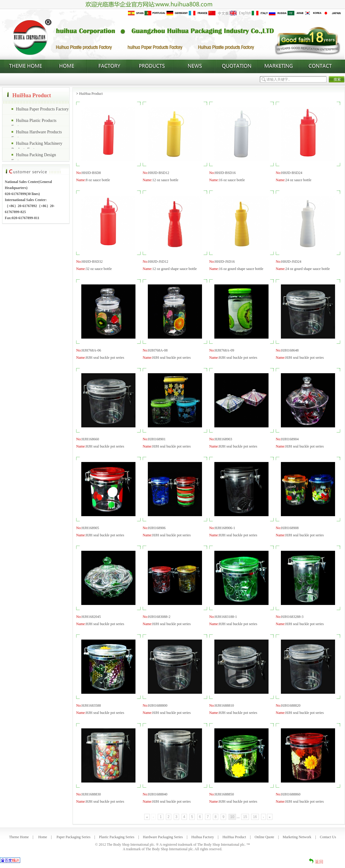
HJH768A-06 (91, 350)
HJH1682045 (91, 617)
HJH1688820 (291, 705)
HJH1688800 (158, 705)
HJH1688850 (224, 794)
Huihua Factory (203, 837)
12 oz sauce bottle (165, 180)
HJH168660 (90, 439)
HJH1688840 (158, 794)
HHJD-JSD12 (158, 262)
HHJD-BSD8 (91, 173)
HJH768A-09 (224, 350)
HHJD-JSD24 (291, 262)
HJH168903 (223, 439)
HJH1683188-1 (226, 617)
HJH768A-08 (158, 350)
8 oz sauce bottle (98, 180)
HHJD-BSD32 (92, 262)
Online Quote (264, 837)
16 (255, 817)
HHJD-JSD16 (225, 262)
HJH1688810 (224, 705)
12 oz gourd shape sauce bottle (175, 269)
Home (43, 837)
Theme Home (19, 837)
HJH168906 (157, 528)
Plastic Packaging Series (117, 837)
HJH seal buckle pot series (105, 358)
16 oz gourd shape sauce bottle (241, 269)
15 (245, 817)
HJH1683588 (91, 705)
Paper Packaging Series (74, 837)
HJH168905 (90, 528)
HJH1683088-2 (159, 617)
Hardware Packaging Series (163, 837)
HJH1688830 (91, 794)
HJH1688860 (291, 794)
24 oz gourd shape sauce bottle (308, 269)
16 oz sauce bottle (232, 180)
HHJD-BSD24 (292, 173)
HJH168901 (157, 439)
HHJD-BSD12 (159, 173)
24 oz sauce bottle (298, 180)
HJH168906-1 (225, 528)
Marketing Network (297, 837)
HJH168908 (290, 528)
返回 (319, 862)
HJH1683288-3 (292, 617)
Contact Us (328, 837)
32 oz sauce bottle (99, 269)
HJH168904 (290, 439)
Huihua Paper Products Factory (42, 109)
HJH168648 (290, 350)
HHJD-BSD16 (225, 173)
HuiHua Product (91, 94)
